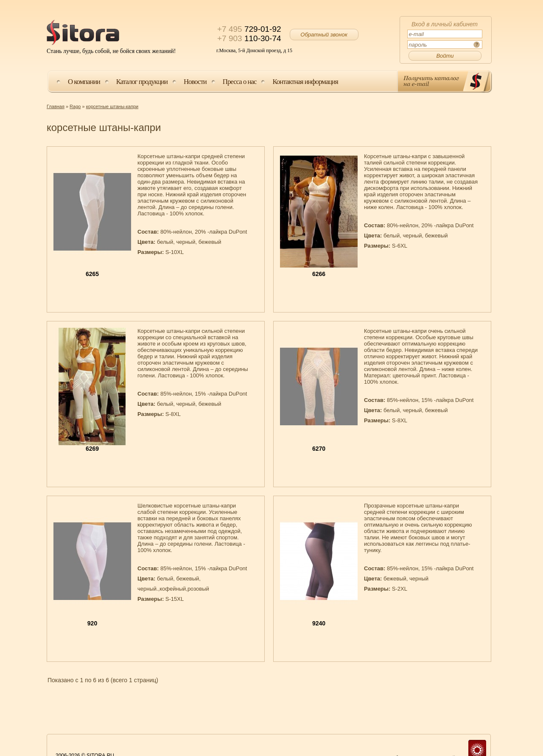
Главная (56, 106)
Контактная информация (305, 82)
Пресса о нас (240, 82)
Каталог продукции (142, 82)
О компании (84, 82)
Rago (75, 106)
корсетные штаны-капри (112, 106)
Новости (195, 82)
